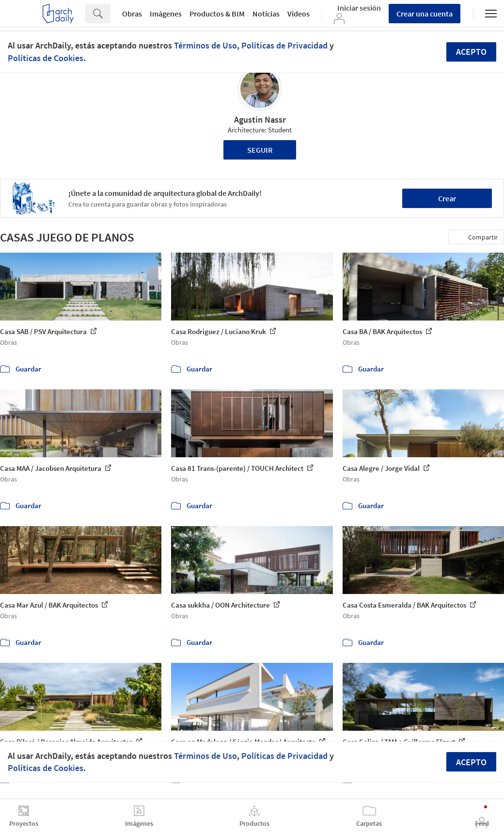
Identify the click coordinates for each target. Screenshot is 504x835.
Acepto (471, 52)
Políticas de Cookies (46, 58)
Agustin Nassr (260, 120)
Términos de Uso (205, 45)
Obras (132, 14)
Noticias (266, 14)
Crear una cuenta (425, 14)
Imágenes (166, 14)
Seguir (260, 150)
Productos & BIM (217, 14)
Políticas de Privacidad (284, 45)
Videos (299, 14)
